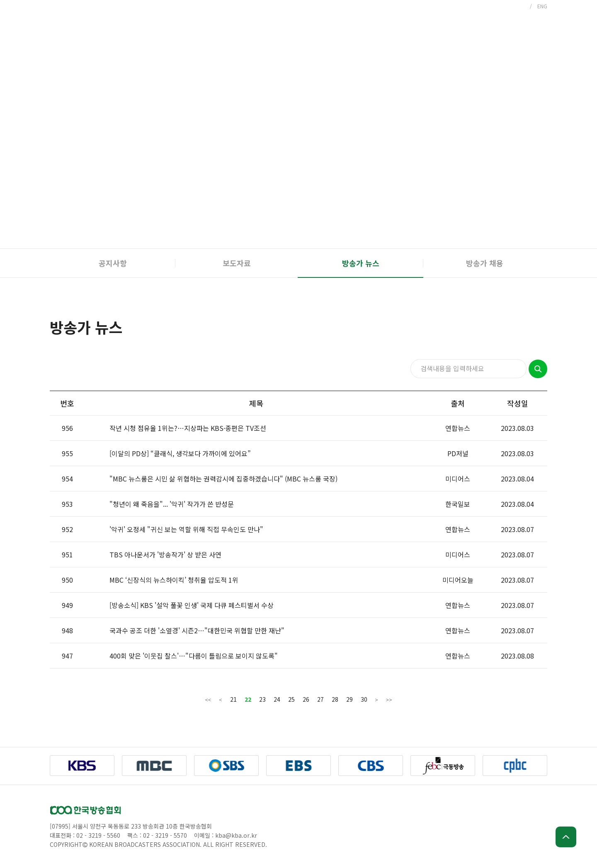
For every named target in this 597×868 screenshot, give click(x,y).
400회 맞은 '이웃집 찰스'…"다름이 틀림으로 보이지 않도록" (194, 656)
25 (291, 699)
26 (306, 699)
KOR (519, 6)
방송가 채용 (485, 263)
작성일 (518, 403)
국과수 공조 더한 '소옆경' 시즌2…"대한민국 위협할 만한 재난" (197, 630)
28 (335, 699)
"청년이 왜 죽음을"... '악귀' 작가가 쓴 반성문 (172, 504)
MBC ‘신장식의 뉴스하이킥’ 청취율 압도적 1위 (174, 580)
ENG (542, 6)
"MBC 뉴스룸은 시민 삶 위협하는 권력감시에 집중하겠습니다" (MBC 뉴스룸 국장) (223, 479)
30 (364, 699)
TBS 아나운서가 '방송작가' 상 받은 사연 (165, 554)
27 (320, 699)
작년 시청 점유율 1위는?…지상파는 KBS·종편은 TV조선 (188, 428)
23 (262, 699)
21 (233, 699)
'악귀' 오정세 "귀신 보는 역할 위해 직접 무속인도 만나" (186, 529)
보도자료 (237, 263)
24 (277, 699)
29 (349, 699)
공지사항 (113, 263)
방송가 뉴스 (361, 263)
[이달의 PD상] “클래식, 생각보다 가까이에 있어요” (180, 453)
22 (248, 699)
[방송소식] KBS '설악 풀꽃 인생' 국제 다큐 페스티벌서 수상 (192, 605)
